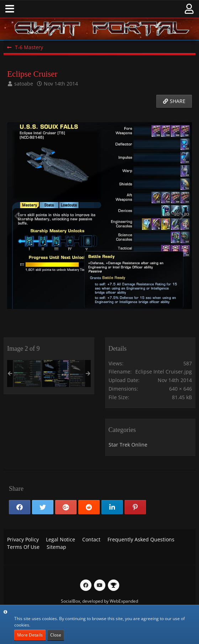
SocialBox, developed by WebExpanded (99, 601)
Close (56, 635)
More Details (30, 635)
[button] (10, 9)
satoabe (24, 84)
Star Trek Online (128, 445)
